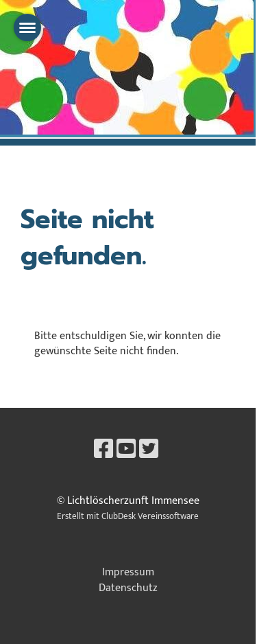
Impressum (128, 572)
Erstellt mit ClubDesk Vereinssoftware (128, 517)
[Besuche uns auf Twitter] (149, 450)
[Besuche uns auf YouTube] (126, 450)
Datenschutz (128, 588)
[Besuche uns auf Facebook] (103, 450)
